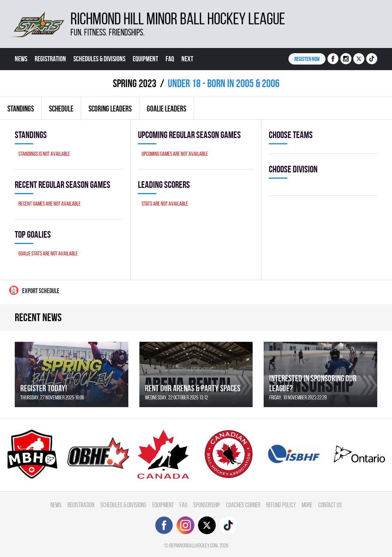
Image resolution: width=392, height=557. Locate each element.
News (21, 59)
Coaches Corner (243, 505)
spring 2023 (135, 83)
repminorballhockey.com (193, 545)
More (307, 505)
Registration (50, 59)
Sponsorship (207, 505)
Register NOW (307, 59)
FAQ (170, 59)
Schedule (61, 109)
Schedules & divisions (99, 59)
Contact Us (330, 505)
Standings (21, 109)
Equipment (145, 59)
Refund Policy (281, 505)
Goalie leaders (166, 109)
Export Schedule (34, 290)
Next (187, 59)
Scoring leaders (110, 109)
